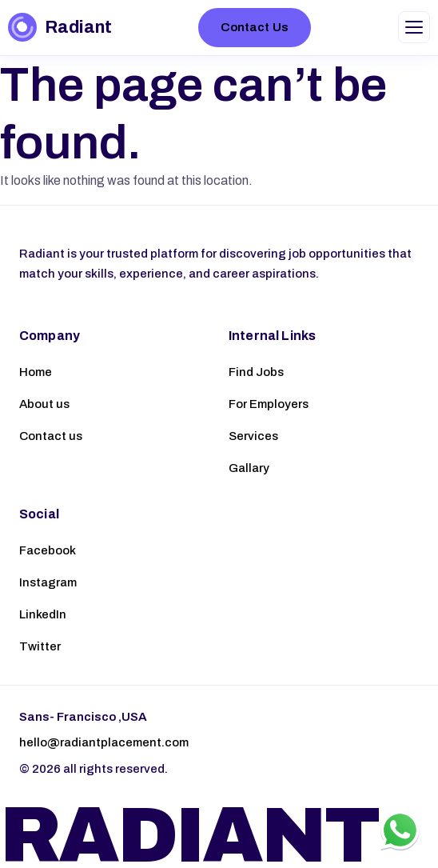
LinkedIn (43, 614)
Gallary (249, 468)
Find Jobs (256, 372)
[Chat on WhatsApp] (400, 830)
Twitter (40, 646)
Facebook (48, 550)
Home (36, 372)
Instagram (48, 582)
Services (253, 436)
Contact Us (255, 27)
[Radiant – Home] (60, 27)
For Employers (269, 404)
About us (44, 404)
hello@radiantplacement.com (104, 742)
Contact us (51, 436)
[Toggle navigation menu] (414, 27)
